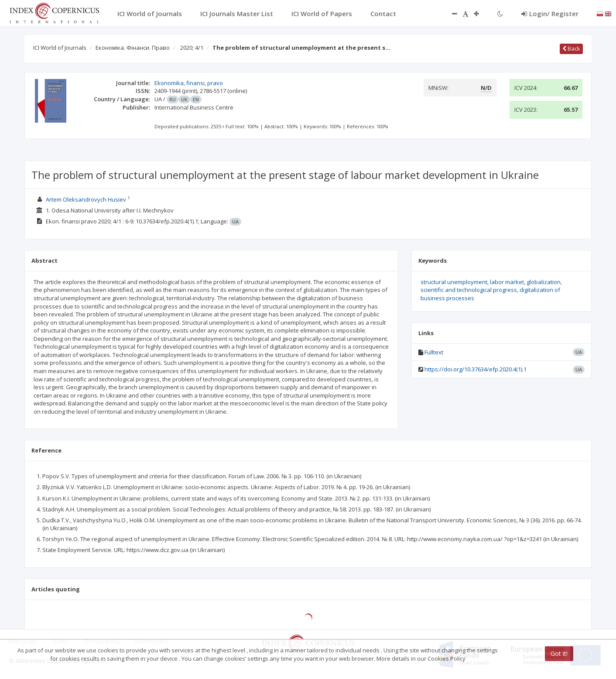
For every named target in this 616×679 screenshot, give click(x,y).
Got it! (559, 653)
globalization (544, 282)
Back (571, 48)
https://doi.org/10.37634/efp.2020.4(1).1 (476, 369)
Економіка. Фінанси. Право (133, 48)
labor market (507, 282)
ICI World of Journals (60, 48)
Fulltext (434, 352)
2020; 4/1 (192, 48)
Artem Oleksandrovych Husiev (86, 199)
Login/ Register (550, 14)
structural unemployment (454, 282)
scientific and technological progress (469, 290)
